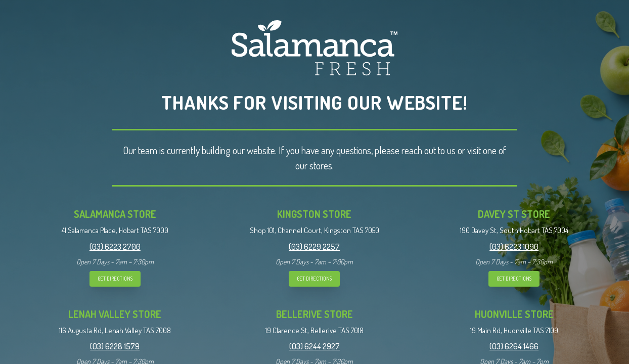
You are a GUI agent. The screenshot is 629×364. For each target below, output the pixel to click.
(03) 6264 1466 (514, 346)
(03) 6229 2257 (314, 247)
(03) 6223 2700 (115, 247)
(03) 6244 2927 (314, 346)
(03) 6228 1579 (115, 346)
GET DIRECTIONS (115, 279)
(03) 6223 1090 (514, 247)
